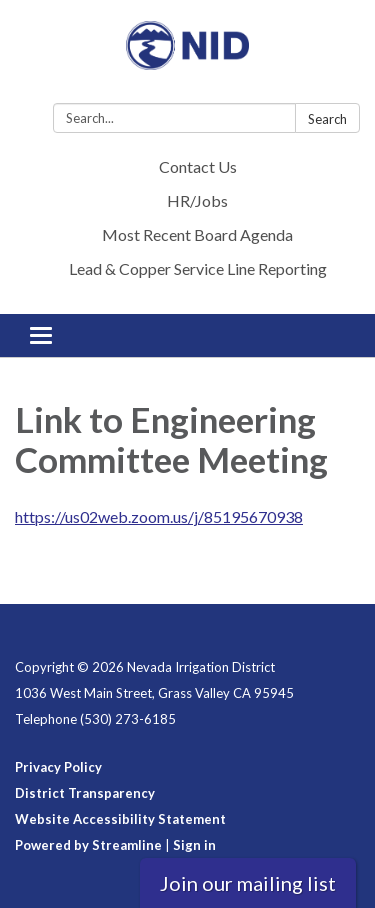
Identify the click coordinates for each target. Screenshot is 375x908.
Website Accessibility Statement (120, 819)
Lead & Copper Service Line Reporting (198, 268)
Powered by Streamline (88, 845)
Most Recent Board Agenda (197, 234)
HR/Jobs (197, 200)
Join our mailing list (248, 883)
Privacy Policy (58, 767)
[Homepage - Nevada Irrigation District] (187, 55)
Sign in (194, 845)
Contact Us (198, 166)
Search (327, 119)
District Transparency (85, 793)
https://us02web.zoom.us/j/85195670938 (159, 516)
